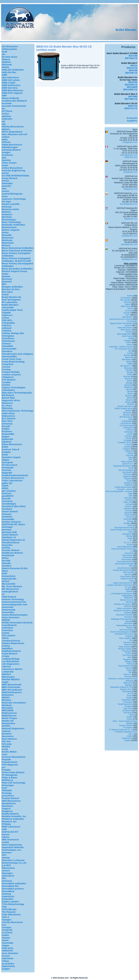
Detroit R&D (8, 398)
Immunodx (8, 607)
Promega (7, 793)
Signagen (129, 685)
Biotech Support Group (14, 271)
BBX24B (133, 70)
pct (4, 767)
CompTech (8, 364)
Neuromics (8, 736)
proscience (8, 796)
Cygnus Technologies (14, 387)
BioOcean (7, 240)
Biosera (6, 245)
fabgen (6, 460)
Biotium (6, 276)
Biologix (129, 383)
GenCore (7, 493)
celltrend (7, 328)
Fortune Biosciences (13, 478)
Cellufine (7, 331)
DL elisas (7, 406)
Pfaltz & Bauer (10, 778)
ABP (4, 96)
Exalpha (6, 452)
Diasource (7, 403)
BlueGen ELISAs (11, 289)
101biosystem (9, 49)
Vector (5, 940)
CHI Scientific (9, 349)
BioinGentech (9, 227)
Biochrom (129, 379)
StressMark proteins (13, 889)
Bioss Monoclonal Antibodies (18, 248)
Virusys (130, 719)
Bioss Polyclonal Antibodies (17, 251)
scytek (5, 842)
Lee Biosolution (10, 661)
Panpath (6, 759)
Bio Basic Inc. (126, 366)
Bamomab (129, 357)
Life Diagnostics (11, 664)
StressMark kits (10, 886)
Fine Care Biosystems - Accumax (119, 491)
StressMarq (8, 891)
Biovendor (127, 413)
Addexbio (7, 119)
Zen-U (131, 734)
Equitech (7, 442)
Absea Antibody (10, 98)
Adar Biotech (127, 317)
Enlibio (6, 429)
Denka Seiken (127, 462)
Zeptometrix (8, 966)
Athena (130, 345)
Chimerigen (129, 432)
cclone (5, 318)
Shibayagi (130, 681)
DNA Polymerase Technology (18, 411)
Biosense (130, 400)
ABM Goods (126, 306)
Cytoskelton (8, 390)
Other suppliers (125, 638)
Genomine (130, 517)
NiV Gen (6, 741)
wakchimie (8, 958)
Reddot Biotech (10, 814)
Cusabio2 (127, 449)
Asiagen (131, 338)
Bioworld (7, 282)
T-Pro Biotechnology (13, 904)
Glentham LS (9, 537)
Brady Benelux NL (12, 297)
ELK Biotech (9, 418)
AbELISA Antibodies (13, 70)
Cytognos (129, 451)
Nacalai (129, 621)
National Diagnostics (13, 728)
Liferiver (6, 666)
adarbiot (6, 116)
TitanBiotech (127, 700)
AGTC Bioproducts (12, 132)
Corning (6, 369)
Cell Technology (126, 425)
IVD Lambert (9, 635)
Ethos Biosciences (12, 444)
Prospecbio (127, 651)
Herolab (6, 561)
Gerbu (130, 525)
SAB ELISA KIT (10, 832)
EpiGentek (7, 439)
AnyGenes (7, 155)
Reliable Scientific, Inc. (14, 816)
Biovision (7, 279)
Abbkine (6, 62)
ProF (4, 788)
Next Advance (9, 739)
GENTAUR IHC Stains (13, 524)
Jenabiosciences (11, 641)
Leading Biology (11, 659)
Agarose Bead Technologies (121, 323)
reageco (6, 809)
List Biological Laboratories (122, 594)
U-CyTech (7, 933)
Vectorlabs (8, 943)
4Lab (4, 52)
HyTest (6, 581)
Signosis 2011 (126, 689)
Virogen (129, 717)
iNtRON (6, 620)
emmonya (7, 424)
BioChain (7, 217)
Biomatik (7, 235)
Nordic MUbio (9, 752)
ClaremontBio (9, 356)
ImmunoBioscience (125, 547)
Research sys (9, 821)
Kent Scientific (129, 572)
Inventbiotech (9, 625)
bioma (5, 232)
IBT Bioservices (10, 589)
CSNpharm (8, 377)
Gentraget (7, 527)
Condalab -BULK (125, 443)
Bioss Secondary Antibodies (17, 269)
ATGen (5, 181)
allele (5, 139)
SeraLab (128, 677)
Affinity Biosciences (13, 127)
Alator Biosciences (125, 328)
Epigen (6, 437)
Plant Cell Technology (14, 783)
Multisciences (9, 713)
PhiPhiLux (7, 780)
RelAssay (131, 664)
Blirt (4, 284)
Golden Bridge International (122, 530)
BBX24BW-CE (130, 90)
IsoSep (6, 633)
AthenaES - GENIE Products (121, 347)
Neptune (130, 628)
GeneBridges (9, 504)
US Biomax (127, 711)
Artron (5, 173)
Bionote (131, 391)
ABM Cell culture (11, 80)
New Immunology (127, 630)
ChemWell (7, 346)
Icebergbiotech (10, 592)
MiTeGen (7, 700)
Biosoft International (125, 406)
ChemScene (8, 341)
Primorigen (8, 785)
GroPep (6, 548)
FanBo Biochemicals (123, 487)
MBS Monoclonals (12, 685)
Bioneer (129, 389)
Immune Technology (13, 599)
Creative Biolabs (11, 372)
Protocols (132, 118)
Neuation (7, 734)
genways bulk (9, 532)
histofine (7, 566)
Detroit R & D (128, 464)
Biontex (130, 394)
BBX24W (133, 82)
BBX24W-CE (131, 85)
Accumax (129, 311)
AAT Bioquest (126, 298)
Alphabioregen (10, 147)
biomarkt (128, 385)
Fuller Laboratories (12, 480)
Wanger (129, 723)
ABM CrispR (9, 83)
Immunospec (127, 555)
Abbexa (6, 59)
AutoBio (130, 353)
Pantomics (128, 645)
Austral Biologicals (12, 194)
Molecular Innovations (14, 703)
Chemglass (8, 336)
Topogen (7, 920)
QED (130, 657)
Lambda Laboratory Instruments (120, 585)
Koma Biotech (10, 654)
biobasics (7, 214)
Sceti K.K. (128, 674)
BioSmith (131, 404)
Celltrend (130, 430)
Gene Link (127, 502)
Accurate (127, 313)
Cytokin (130, 453)
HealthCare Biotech (12, 553)
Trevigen (7, 927)
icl (3, 594)
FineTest (6, 470)
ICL (131, 540)
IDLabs (130, 545)
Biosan (130, 398)
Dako (130, 457)
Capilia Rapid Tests (12, 310)
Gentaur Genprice (11, 522)
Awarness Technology (14, 199)
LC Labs (128, 587)
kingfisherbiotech (11, 651)
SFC (4, 855)
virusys (6, 956)
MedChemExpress (12, 692)
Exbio (5, 455)
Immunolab (129, 553)
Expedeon (129, 483)
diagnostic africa (11, 400)
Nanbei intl (8, 721)
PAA (131, 640)
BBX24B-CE (131, 73)
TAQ (4, 907)
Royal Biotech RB (125, 666)
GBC (131, 496)
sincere (6, 871)
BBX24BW (132, 87)
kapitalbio (7, 648)
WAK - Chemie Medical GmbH (125, 721)
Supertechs (8, 896)
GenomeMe (8, 519)
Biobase (6, 212)
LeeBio (128, 589)
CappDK (6, 313)
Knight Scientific (127, 579)
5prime (130, 296)
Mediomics (8, 695)
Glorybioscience (11, 542)
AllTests (6, 142)
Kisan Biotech (126, 577)
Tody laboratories (11, 914)
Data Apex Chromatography (17, 393)
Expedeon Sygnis (11, 457)
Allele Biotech (126, 330)
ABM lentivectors (11, 85)
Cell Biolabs (8, 323)
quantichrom (9, 803)
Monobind (7, 708)
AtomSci (6, 186)
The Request (9, 912)
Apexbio (6, 160)
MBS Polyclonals (11, 687)
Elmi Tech (7, 421)
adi (3, 121)
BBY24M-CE (131, 58)
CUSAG (6, 385)
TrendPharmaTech (125, 704)
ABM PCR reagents (12, 93)
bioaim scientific (11, 204)
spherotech (8, 876)
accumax (7, 103)
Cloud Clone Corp (12, 359)
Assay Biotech (10, 178)
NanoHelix (128, 623)
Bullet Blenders (10, 305)
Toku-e (5, 917)
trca (4, 925)
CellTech (6, 325)
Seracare (7, 852)
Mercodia (130, 602)
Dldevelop (7, 408)
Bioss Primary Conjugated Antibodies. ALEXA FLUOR (16, 260)
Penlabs (6, 770)
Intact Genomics (11, 617)
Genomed (129, 515)
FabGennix (129, 485)
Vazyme (6, 938)
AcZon (5, 114)
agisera (6, 129)
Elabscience (8, 416)
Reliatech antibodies (13, 819)
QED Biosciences (11, 801)
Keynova (128, 574)
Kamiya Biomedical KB (122, 570)
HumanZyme (9, 576)
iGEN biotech (9, 597)
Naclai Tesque (9, 718)
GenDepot (129, 500)
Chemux (6, 344)
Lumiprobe (8, 672)
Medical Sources (127, 600)
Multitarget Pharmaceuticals (122, 619)
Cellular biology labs (13, 333)
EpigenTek (127, 477)
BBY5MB (133, 96)
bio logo (6, 201)
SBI (130, 672)
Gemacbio (128, 498)
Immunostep (9, 610)
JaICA (131, 566)
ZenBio (130, 736)
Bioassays (128, 368)
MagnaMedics (128, 596)
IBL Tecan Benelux (12, 586)
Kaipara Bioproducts (13, 643)
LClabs (6, 656)
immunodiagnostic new (15, 604)
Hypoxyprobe (9, 579)
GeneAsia (7, 501)
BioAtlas (129, 370)
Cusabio (6, 382)
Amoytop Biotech (11, 150)
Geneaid (129, 504)
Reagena (129, 662)
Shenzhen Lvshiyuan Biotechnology (123, 679)
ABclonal (7, 65)
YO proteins (128, 728)
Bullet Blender (126, 30)
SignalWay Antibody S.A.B (121, 687)
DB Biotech (8, 395)
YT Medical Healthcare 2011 (126, 732)
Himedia (6, 563)
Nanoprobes (9, 723)
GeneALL (129, 506)
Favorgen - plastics (125, 489)
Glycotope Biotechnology (124, 528)
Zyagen (6, 969)
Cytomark (130, 455)
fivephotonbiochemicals (15, 475)
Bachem (127, 355)
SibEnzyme (128, 683)
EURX (5, 447)
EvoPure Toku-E (11, 449)
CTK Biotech (9, 380)
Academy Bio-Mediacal (14, 101)
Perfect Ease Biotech (13, 772)
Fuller (130, 494)
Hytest (130, 538)
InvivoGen (7, 630)
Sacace (6, 834)
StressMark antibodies (14, 883)
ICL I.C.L (128, 543)
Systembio (8, 899)
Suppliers (132, 121)
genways (7, 530)
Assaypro (128, 340)
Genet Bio (128, 513)
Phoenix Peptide (125, 649)
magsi (5, 682)
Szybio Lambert (10, 902)
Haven (131, 532)
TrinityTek (7, 930)
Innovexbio (8, 612)
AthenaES (7, 183)
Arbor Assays (9, 163)
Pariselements (10, 762)
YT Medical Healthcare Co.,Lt (121, 730)
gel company (9, 491)
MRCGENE (8, 710)
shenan (6, 858)
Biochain (127, 377)
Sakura (130, 670)
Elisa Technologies (126, 470)
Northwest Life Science (124, 634)
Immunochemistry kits (14, 602)
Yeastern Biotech (126, 725)
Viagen (6, 945)
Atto (4, 189)
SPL (4, 878)
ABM (4, 75)
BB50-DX (133, 106)
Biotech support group (124, 408)
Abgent (128, 304)
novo (5, 754)
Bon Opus (7, 292)
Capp (130, 419)
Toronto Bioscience (12, 922)
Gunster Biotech (11, 550)
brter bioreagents (11, 300)
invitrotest (7, 628)
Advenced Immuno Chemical (121, 319)
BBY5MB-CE (131, 99)
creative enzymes (11, 375)
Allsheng (129, 332)
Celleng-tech (128, 428)
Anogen (6, 152)
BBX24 (134, 65)
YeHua (5, 961)
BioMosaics (129, 387)
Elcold (131, 468)
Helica (5, 558)
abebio (5, 67)
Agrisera (128, 326)
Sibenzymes (8, 868)
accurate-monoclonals (14, 106)
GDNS (5, 486)
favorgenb (7, 462)
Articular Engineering (13, 170)
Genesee (7, 514)
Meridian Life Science (123, 604)
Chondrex (7, 351)
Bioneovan (8, 238)
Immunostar (128, 557)
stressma (7, 881)
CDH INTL (7, 320)
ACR (127, 315)
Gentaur (130, 521)
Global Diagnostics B (13, 540)
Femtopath (8, 468)
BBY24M (133, 56)
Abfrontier (128, 302)
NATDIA (6, 726)
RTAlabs (6, 824)
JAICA (5, 638)
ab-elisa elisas (10, 57)
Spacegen (7, 873)
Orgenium (130, 636)
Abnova (131, 308)
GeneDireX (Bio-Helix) (14, 506)
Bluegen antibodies (12, 287)
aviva (5, 196)
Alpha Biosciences (12, 145)
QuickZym (7, 806)
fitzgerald (7, 473)
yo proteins (8, 964)
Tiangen (129, 698)
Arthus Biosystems (12, 168)
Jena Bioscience (124, 568)
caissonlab (8, 307)
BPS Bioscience (126, 417)
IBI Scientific (9, 584)
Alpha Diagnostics (124, 334)
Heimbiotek (8, 555)
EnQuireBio (8, 434)
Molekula (7, 705)
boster (5, 294)
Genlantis (7, 517)
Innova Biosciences (125, 562)
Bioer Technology (11, 222)
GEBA (5, 488)
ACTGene (7, 111)
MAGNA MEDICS (11, 679)
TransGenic (128, 702)
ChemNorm (8, 338)
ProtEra (128, 653)
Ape (4, 158)
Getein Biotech (10, 535)
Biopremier (8, 243)
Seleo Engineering (12, 845)
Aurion (5, 191)
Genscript (128, 519)
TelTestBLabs (9, 909)
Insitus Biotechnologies (15, 615)
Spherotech (127, 691)
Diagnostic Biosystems (122, 466)
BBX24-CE (132, 68)
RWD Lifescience (11, 827)
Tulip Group (128, 708)
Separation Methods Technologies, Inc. (13, 849)
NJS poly (7, 744)
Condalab (128, 440)
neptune (6, 731)
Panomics (128, 642)
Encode (6, 426)
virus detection (10, 953)
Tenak (129, 696)
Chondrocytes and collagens (17, 354)
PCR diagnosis (10, 765)
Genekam (7, 509)
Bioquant (129, 396)
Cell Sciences (126, 423)
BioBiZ (130, 374)
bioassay (7, 207)
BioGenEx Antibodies (13, 225)
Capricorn (7, 315)
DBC (131, 460)
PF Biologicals (10, 775)
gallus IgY (7, 483)
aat (3, 54)
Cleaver (128, 438)
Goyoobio (7, 545)
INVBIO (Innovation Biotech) (17, 623)
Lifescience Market (12, 669)
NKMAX (6, 747)
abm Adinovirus (10, 77)
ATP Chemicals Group (123, 349)
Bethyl (129, 362)
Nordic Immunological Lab (121, 632)
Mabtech (6, 674)
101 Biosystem (10, 46)
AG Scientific (132, 321)
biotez (5, 274)
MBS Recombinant (12, 690)
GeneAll (6, 499)
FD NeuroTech (10, 465)
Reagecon (7, 811)
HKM (4, 573)
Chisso (130, 434)
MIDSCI (6, 697)
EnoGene (7, 431)
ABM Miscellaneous (13, 90)
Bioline (130, 381)
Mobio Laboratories (125, 608)
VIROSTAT (7, 951)
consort (6, 367)
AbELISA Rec (9, 72)
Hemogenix (127, 534)
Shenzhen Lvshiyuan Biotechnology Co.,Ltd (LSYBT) (14, 863)
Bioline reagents (11, 230)
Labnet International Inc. (123, 583)
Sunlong (6, 894)
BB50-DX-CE (131, 108)
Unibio (5, 935)
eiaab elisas (8, 413)
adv (4, 124)
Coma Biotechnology (13, 362)
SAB (4, 829)
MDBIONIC (129, 598)
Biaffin (130, 364)
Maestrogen (8, 677)
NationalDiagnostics (125, 625)
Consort (128, 445)
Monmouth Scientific (124, 615)
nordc (5, 749)
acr (4, 108)
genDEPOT (8, 496)
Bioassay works (10, 209)
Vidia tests (8, 948)
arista (5, 165)
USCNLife (128, 713)
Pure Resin (127, 655)
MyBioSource (9, 716)
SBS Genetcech (10, 840)
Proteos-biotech (10, 798)
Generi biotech (10, 511)
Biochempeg (9, 220)
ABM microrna (10, 88)
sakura (5, 837)
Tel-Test (130, 694)
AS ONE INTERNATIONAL (16, 176)
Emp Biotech (127, 472)
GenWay (127, 523)
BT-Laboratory (10, 302)
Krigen (132, 581)
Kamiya (6, 646)
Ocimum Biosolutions (14, 757)
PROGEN (7, 790)
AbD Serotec (125, 300)
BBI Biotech (127, 360)
